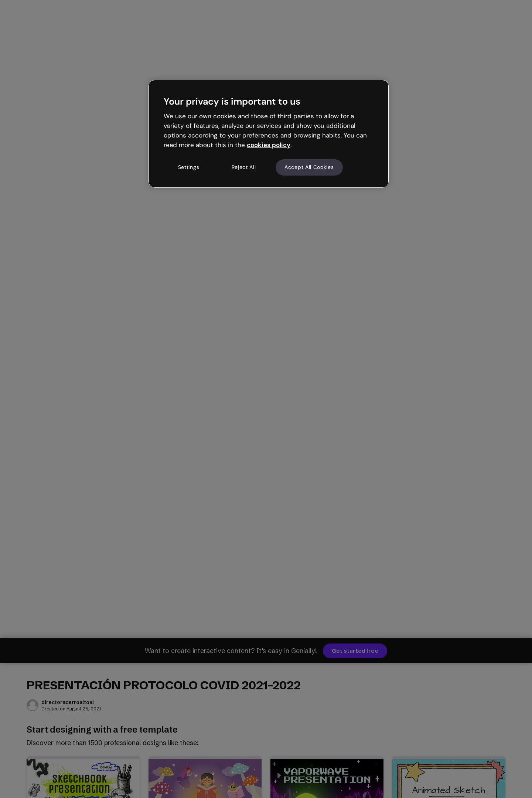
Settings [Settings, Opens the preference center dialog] (189, 167)
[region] (269, 134)
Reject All (244, 167)
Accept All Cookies (309, 167)
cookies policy (269, 145)
